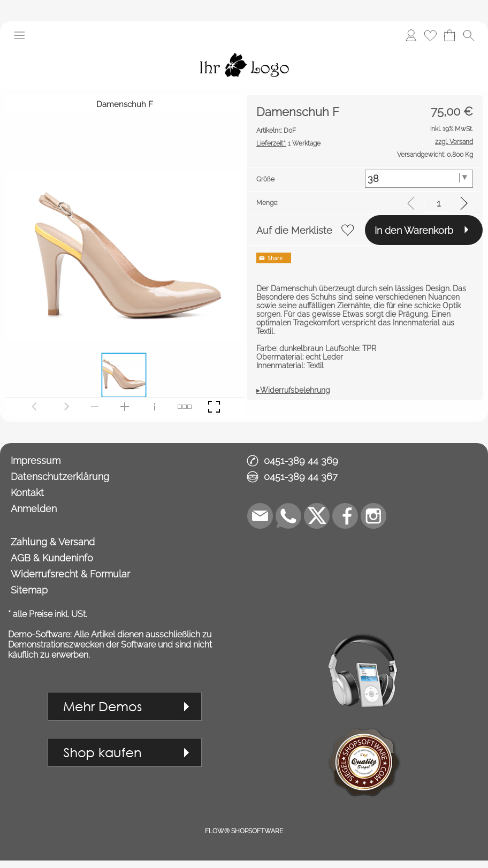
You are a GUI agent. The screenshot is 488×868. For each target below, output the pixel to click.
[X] (317, 516)
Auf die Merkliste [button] (294, 230)
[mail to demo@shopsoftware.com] (260, 516)
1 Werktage (288, 143)
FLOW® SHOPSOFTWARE (244, 831)
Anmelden (34, 509)
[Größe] (419, 179)
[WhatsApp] (288, 516)
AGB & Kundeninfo (52, 558)
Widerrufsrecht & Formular (70, 574)
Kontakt (27, 493)
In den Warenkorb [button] (414, 230)
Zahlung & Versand (53, 542)
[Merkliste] (430, 35)
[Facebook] (345, 516)
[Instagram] (373, 516)
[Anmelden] (411, 35)
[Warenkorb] (449, 35)
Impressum (36, 460)
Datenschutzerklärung (60, 477)
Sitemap (29, 590)
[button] (19, 35)
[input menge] (439, 203)
